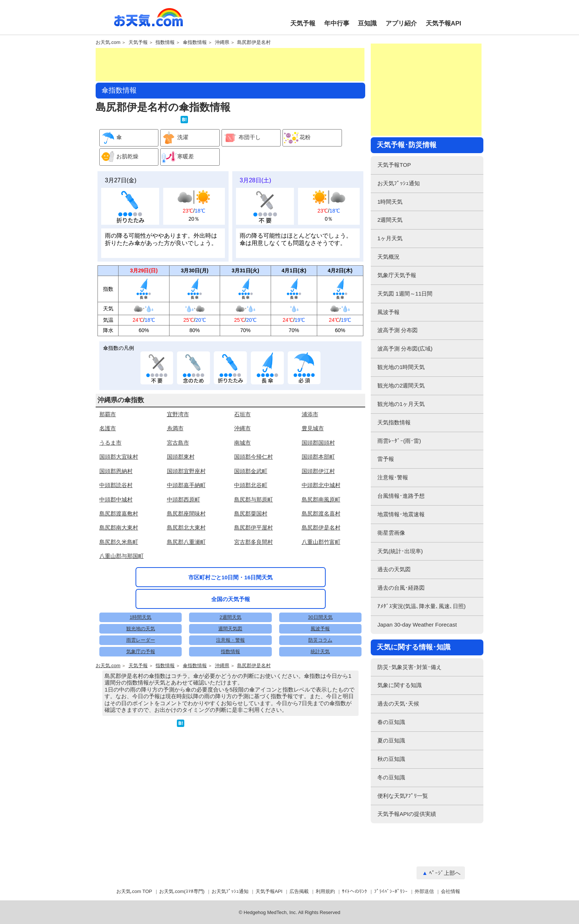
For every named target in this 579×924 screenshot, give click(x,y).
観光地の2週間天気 (401, 385)
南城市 (242, 443)
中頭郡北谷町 (251, 485)
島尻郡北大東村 (186, 527)
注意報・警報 (230, 640)
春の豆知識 (391, 722)
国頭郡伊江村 (318, 471)
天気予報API (443, 23)
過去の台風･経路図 (401, 588)
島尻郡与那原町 (253, 499)
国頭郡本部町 (318, 457)
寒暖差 (177, 157)
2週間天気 (230, 617)
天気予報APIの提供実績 (407, 814)
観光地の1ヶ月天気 (401, 404)
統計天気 (320, 651)
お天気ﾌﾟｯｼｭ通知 (399, 183)
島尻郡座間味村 (186, 513)
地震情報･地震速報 (401, 514)
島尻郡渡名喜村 (321, 513)
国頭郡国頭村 (318, 443)
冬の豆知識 (391, 777)
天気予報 (303, 23)
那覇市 (108, 414)
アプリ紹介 (401, 23)
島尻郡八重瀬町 (186, 542)
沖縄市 (242, 428)
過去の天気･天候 (398, 704)
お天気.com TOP (134, 891)
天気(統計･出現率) (400, 551)
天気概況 (388, 257)
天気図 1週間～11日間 (405, 294)
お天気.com (148, 21)
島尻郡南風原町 (321, 499)
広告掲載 (299, 891)
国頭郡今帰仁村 (253, 457)
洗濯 (174, 138)
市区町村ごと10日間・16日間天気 (231, 577)
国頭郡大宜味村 (119, 457)
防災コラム (320, 640)
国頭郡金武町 (251, 471)
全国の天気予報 (231, 599)
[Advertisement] (230, 65)
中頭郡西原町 (184, 499)
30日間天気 (320, 617)
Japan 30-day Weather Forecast (417, 625)
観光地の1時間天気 (401, 367)
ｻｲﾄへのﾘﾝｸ (354, 891)
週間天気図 (230, 629)
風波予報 (320, 629)
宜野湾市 (178, 414)
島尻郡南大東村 (119, 527)
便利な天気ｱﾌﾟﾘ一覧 (403, 796)
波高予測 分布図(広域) (405, 349)
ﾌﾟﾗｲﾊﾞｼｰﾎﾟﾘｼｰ (391, 891)
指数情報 (165, 42)
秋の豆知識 (391, 759)
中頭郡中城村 (116, 499)
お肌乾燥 (119, 157)
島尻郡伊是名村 (254, 42)
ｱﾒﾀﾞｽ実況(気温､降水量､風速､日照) (422, 606)
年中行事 (337, 23)
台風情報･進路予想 (401, 496)
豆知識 (367, 23)
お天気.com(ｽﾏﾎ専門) (182, 891)
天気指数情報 (394, 422)
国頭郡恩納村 (116, 471)
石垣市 (242, 414)
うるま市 (110, 443)
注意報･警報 (393, 477)
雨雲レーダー (141, 640)
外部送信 (424, 891)
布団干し (241, 138)
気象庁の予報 (141, 651)
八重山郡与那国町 (121, 556)
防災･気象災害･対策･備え (410, 667)
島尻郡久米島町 (119, 542)
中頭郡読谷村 (116, 485)
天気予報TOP (394, 165)
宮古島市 (178, 443)
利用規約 (325, 891)
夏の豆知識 (391, 740)
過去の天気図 (394, 569)
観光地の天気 (141, 629)
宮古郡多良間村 (253, 542)
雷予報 (386, 459)
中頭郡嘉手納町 (186, 485)
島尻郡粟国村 (251, 513)
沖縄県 (222, 42)
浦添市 (310, 414)
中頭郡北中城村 (321, 485)
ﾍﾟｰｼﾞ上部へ (445, 873)
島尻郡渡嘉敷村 (119, 513)
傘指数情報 (195, 42)
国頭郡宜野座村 (186, 471)
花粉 (297, 138)
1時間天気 (141, 617)
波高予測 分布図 (398, 330)
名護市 (108, 428)
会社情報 (450, 891)
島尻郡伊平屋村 (253, 527)
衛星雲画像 (391, 533)
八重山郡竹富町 (321, 542)
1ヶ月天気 (390, 238)
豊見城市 (313, 428)
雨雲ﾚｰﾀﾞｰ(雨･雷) (399, 441)
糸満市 (175, 428)
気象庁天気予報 (397, 275)
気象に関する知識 (400, 685)
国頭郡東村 (181, 457)
